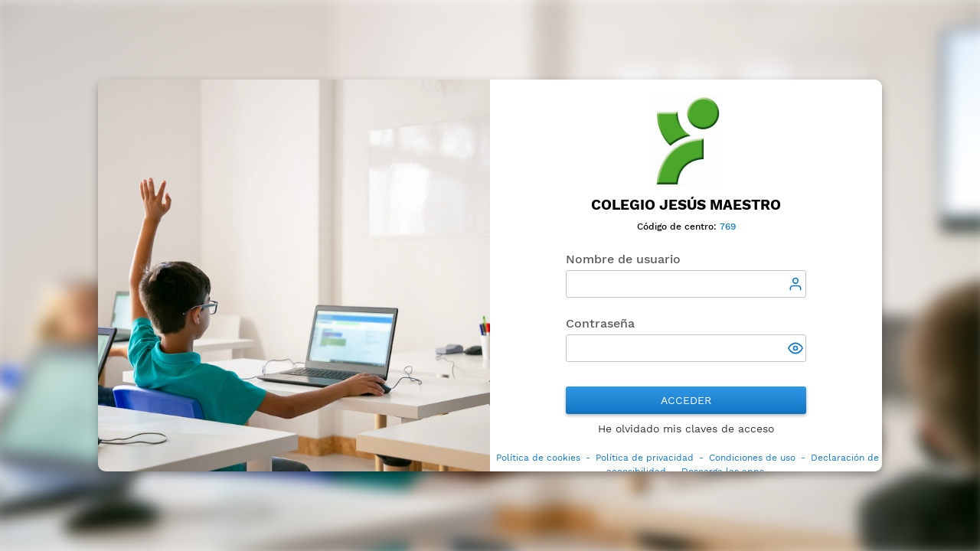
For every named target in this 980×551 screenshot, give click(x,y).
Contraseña (600, 323)
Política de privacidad (645, 458)
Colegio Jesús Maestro (686, 205)
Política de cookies (538, 458)
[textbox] (686, 284)
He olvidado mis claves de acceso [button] (686, 429)
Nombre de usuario (623, 259)
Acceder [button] (686, 400)
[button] (797, 350)
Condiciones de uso (752, 458)
